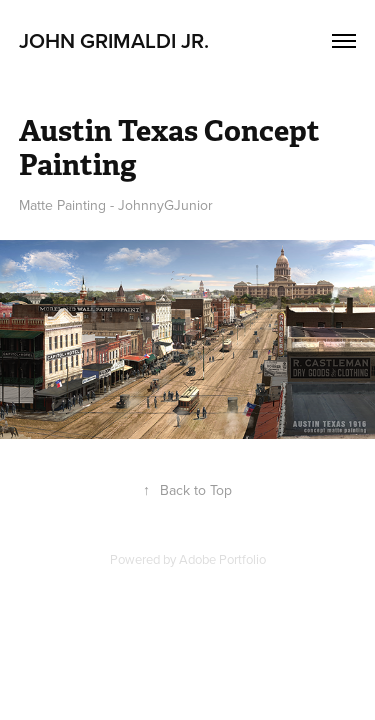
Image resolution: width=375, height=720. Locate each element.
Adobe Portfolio (222, 559)
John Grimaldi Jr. (116, 40)
